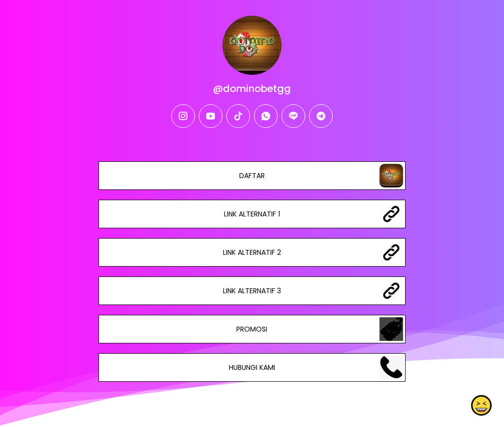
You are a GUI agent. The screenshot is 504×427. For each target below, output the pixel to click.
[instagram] (183, 116)
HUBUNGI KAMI (252, 367)
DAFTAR (252, 176)
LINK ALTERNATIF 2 (252, 252)
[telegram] (321, 116)
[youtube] (211, 116)
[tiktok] (238, 116)
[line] (293, 116)
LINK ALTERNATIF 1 (252, 214)
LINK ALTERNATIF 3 (252, 291)
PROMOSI (252, 329)
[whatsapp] (266, 116)
